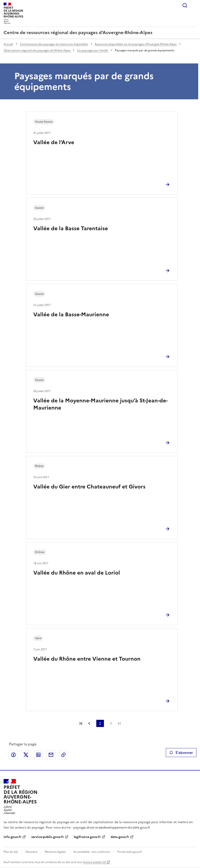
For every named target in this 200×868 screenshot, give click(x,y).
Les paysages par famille (93, 50)
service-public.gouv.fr (48, 837)
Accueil (8, 44)
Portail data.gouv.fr (130, 852)
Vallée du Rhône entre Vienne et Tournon (87, 659)
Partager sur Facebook (13, 755)
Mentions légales (55, 852)
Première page (81, 723)
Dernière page (119, 723)
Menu (194, 5)
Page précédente (89, 723)
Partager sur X (26, 755)
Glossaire (31, 852)
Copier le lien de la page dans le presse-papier (63, 755)
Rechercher (185, 5)
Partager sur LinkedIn (38, 755)
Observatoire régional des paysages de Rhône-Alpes (37, 50)
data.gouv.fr (120, 837)
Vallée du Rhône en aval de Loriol (77, 573)
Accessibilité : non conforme (92, 852)
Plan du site (11, 852)
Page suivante (111, 723)
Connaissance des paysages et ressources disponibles (54, 44)
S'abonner (181, 753)
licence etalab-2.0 (94, 862)
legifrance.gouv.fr (87, 837)
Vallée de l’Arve (54, 142)
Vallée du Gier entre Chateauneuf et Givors (89, 487)
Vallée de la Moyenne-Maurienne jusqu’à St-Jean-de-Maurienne (100, 404)
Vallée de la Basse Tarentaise (71, 228)
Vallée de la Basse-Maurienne (71, 315)
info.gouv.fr (13, 837)
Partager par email (51, 755)
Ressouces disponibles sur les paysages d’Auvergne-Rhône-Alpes (136, 44)
